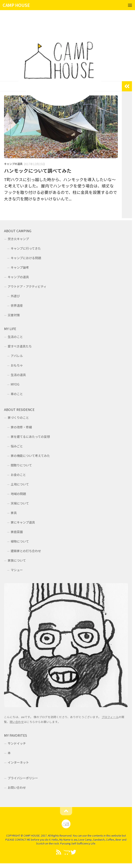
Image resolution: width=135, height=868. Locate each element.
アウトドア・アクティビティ (27, 286)
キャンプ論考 (20, 267)
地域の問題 (18, 494)
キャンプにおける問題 (26, 258)
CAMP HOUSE (16, 5)
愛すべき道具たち (20, 346)
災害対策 (14, 315)
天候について (20, 503)
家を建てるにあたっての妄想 (30, 437)
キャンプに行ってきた (26, 248)
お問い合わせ (17, 787)
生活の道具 (18, 375)
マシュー (17, 570)
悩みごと (17, 446)
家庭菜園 (17, 532)
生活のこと (15, 337)
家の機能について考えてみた (30, 456)
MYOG (15, 384)
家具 (14, 513)
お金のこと (18, 475)
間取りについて (21, 465)
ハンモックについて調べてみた (38, 171)
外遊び (15, 296)
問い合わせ (17, 722)
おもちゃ (17, 365)
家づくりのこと (18, 417)
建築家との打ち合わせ (26, 551)
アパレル (17, 356)
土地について (20, 484)
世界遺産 (17, 305)
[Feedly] (59, 852)
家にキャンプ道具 (23, 522)
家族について (17, 560)
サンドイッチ (17, 743)
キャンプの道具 (13, 164)
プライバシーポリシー (23, 778)
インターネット (18, 762)
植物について (20, 541)
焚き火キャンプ (18, 239)
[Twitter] (73, 852)
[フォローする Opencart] (66, 852)
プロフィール (110, 717)
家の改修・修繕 (21, 427)
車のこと (17, 394)
